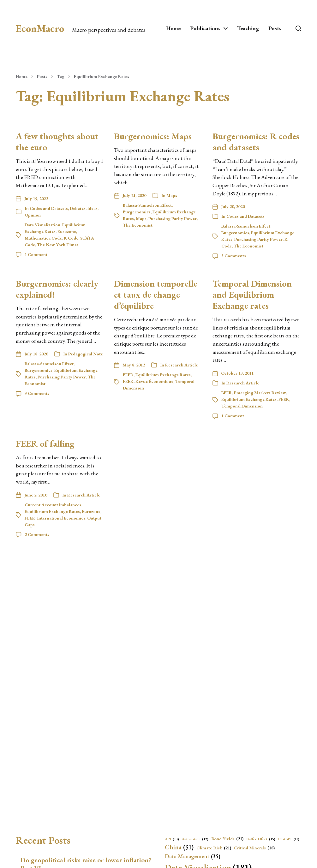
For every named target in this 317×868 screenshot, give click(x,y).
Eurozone (67, 231)
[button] (298, 28)
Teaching (248, 28)
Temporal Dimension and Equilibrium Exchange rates (252, 294)
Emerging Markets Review (260, 393)
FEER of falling (45, 443)
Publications (205, 28)
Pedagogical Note (86, 354)
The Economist (138, 225)
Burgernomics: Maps (153, 136)
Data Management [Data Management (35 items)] (193, 856)
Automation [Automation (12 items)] (195, 839)
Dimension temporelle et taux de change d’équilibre (156, 294)
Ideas (93, 208)
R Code (71, 238)
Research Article (182, 365)
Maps (172, 195)
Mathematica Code (43, 238)
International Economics (61, 518)
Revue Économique (154, 381)
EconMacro (40, 28)
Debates (78, 208)
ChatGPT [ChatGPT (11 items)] (289, 839)
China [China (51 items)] (179, 847)
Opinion (33, 215)
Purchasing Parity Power (173, 218)
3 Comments (234, 256)
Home (173, 28)
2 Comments (37, 534)
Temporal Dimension (242, 406)
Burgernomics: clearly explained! (57, 289)
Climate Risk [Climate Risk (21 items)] (214, 848)
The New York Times (58, 245)
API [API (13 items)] (172, 839)
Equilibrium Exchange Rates (102, 76)
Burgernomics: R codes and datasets (256, 142)
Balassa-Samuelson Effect (147, 205)
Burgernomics (137, 212)
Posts (275, 28)
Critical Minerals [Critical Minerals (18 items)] (254, 848)
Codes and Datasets (49, 208)
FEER (128, 381)
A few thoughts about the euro (57, 142)
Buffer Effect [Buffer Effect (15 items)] (261, 839)
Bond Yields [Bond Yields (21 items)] (227, 839)
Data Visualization (42, 225)
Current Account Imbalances (53, 505)
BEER (128, 375)
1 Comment (36, 254)
